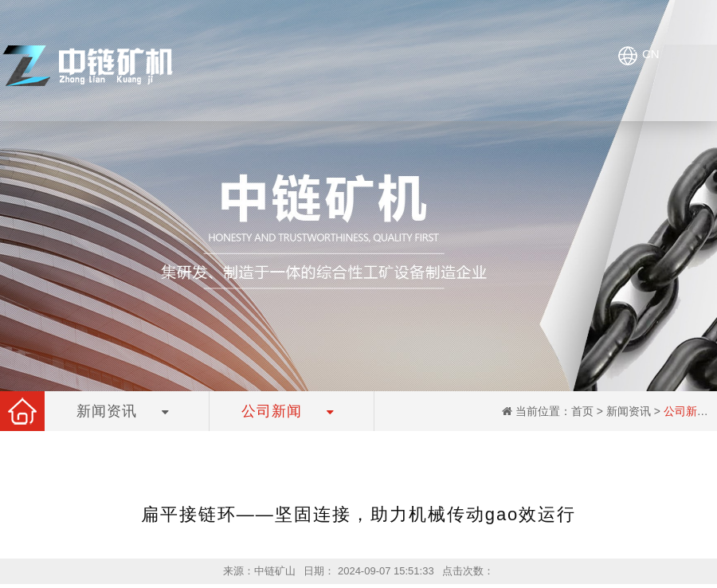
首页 (582, 411)
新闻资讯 (629, 411)
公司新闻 (686, 411)
